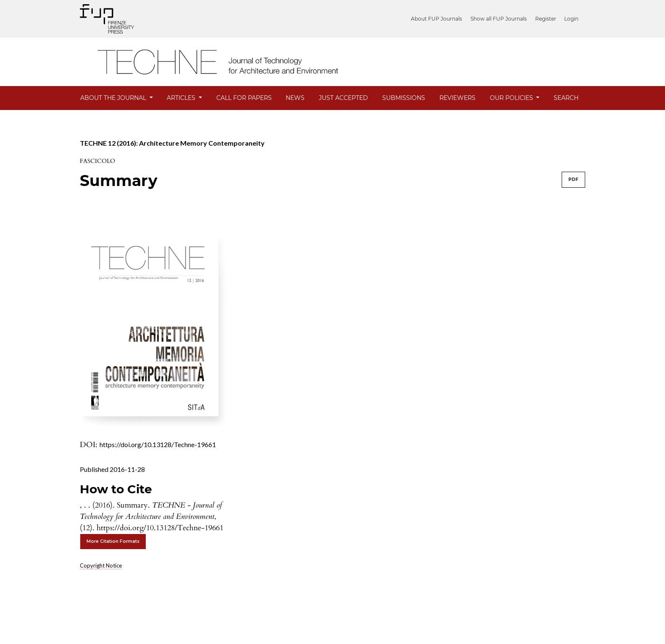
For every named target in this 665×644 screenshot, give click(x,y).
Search (566, 98)
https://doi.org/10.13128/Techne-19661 (158, 444)
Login (571, 19)
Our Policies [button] (512, 98)
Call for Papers (244, 98)
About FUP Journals (440, 19)
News (295, 98)
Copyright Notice (101, 565)
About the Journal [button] (114, 98)
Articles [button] (182, 98)
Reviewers (457, 98)
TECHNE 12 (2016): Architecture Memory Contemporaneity (172, 143)
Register (547, 19)
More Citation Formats (113, 541)
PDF (573, 179)
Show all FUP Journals (501, 19)
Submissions (404, 98)
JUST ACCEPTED (343, 98)
